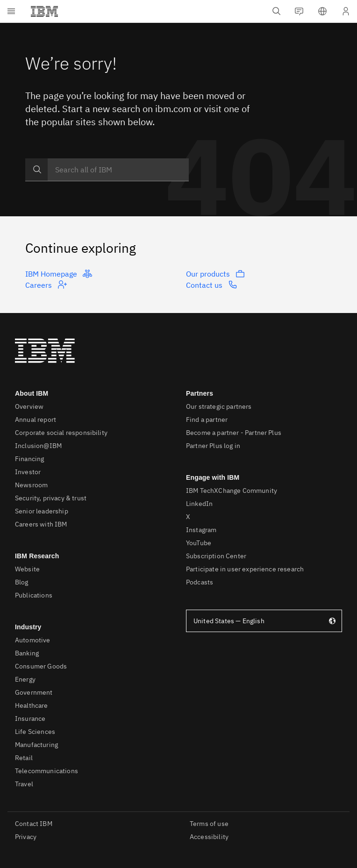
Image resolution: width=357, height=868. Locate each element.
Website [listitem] (27, 569)
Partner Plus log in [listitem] (213, 446)
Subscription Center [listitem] (216, 556)
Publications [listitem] (34, 595)
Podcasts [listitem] (200, 582)
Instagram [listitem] (201, 530)
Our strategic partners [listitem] (219, 406)
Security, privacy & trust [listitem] (51, 498)
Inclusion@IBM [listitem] (38, 446)
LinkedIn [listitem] (199, 504)
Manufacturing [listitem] (36, 745)
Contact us (212, 285)
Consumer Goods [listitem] (41, 666)
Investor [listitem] (28, 472)
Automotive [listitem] (33, 640)
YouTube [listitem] (199, 543)
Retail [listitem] (24, 758)
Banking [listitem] (27, 653)
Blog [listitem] (22, 582)
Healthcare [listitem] (32, 705)
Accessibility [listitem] (209, 837)
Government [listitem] (34, 692)
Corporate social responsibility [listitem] (61, 433)
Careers (46, 285)
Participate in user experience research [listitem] (245, 569)
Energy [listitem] (25, 679)
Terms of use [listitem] (209, 824)
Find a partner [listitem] (207, 420)
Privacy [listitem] (26, 837)
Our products (215, 274)
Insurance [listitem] (30, 719)
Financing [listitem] (29, 459)
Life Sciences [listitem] (35, 732)
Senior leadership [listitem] (42, 511)
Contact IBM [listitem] (34, 824)
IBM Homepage (59, 274)
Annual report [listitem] (36, 420)
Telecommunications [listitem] (46, 771)
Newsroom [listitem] (31, 485)
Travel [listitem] (24, 784)
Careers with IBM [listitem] (41, 524)
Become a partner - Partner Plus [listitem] (234, 433)
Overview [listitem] (29, 406)
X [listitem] (188, 517)
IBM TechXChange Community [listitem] (232, 491)
